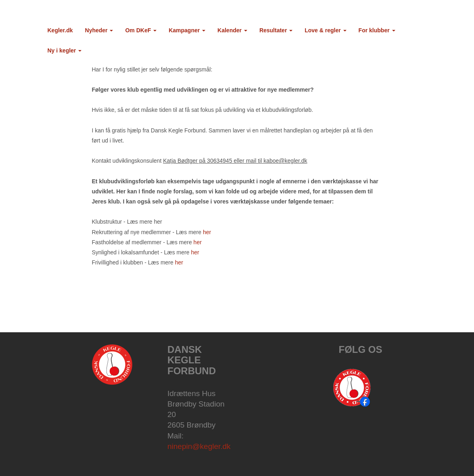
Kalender (232, 30)
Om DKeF (141, 30)
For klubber (377, 30)
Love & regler (325, 30)
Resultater (276, 30)
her (207, 232)
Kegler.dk (60, 30)
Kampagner (187, 30)
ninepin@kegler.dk (199, 446)
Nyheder (99, 30)
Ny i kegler (65, 50)
